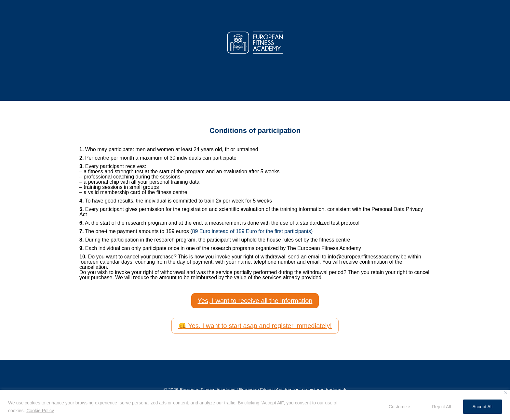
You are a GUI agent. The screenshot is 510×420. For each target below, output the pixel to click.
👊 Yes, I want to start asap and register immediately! (255, 326)
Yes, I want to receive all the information (255, 301)
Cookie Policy (40, 411)
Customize (399, 407)
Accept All (483, 407)
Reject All (441, 407)
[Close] (506, 393)
